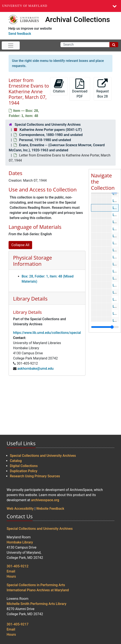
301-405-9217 (18, 624)
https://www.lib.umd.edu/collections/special (47, 333)
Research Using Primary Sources (35, 476)
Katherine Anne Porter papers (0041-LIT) (51, 130)
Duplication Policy (24, 471)
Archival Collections (78, 19)
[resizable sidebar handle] (105, 327)
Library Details (30, 299)
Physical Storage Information (33, 261)
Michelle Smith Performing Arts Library (37, 604)
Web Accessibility (20, 509)
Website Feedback (50, 509)
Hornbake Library (20, 542)
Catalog (16, 461)
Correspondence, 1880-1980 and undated (51, 135)
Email (11, 571)
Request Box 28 (103, 88)
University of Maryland (25, 6)
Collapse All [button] (20, 245)
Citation (59, 86)
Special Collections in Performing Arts (36, 585)
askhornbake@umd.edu (35, 369)
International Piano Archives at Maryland (38, 590)
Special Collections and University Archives (48, 125)
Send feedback (20, 34)
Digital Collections (24, 466)
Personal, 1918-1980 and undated (45, 140)
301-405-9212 (18, 566)
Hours (11, 576)
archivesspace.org (45, 500)
